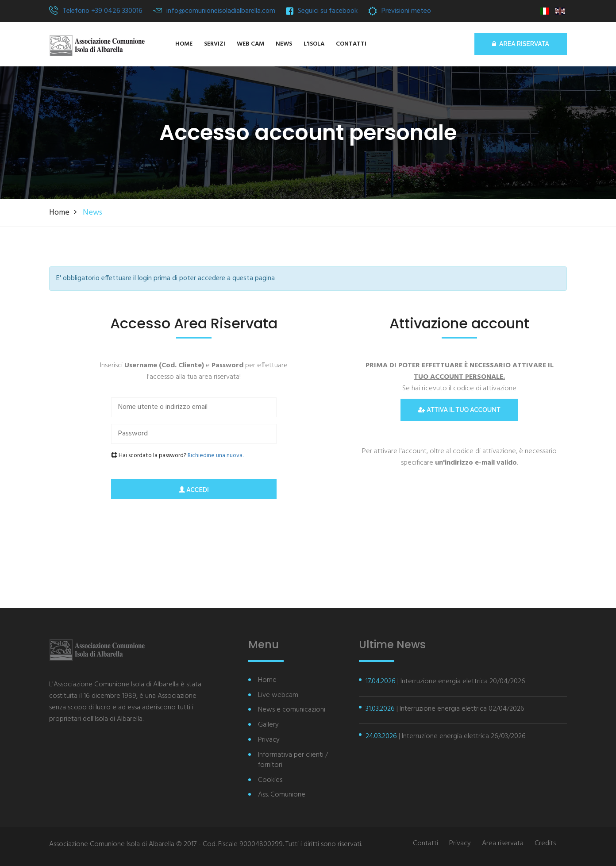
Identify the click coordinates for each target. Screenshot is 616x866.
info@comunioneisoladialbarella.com (221, 11)
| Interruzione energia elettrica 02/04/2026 (445, 709)
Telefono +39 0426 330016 (102, 11)
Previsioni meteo (406, 11)
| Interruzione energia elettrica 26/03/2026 (446, 736)
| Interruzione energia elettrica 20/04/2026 (445, 681)
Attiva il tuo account (459, 410)
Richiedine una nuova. (216, 456)
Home (59, 213)
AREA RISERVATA (521, 44)
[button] (314, 44)
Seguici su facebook (328, 11)
